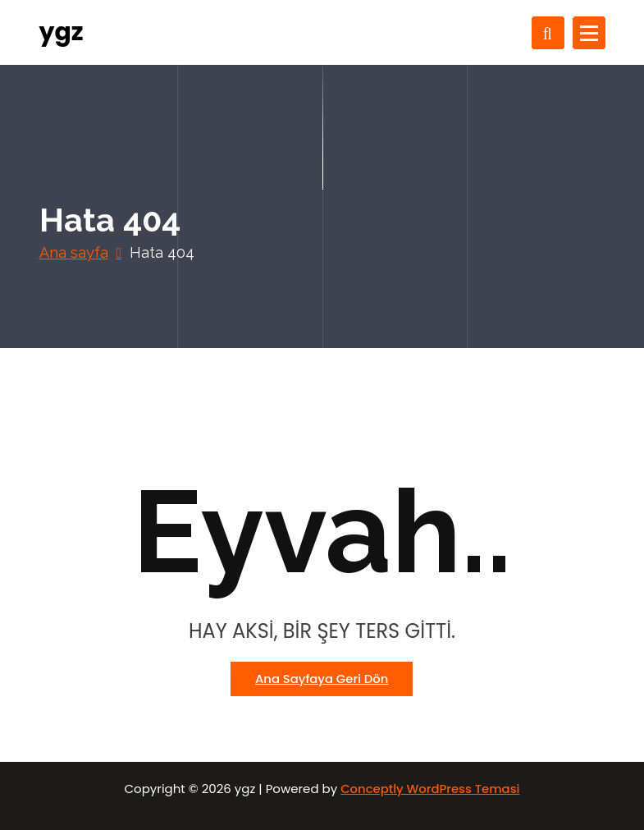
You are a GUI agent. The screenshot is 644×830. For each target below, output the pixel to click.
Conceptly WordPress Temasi (430, 789)
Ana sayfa (74, 252)
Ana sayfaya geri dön (322, 679)
